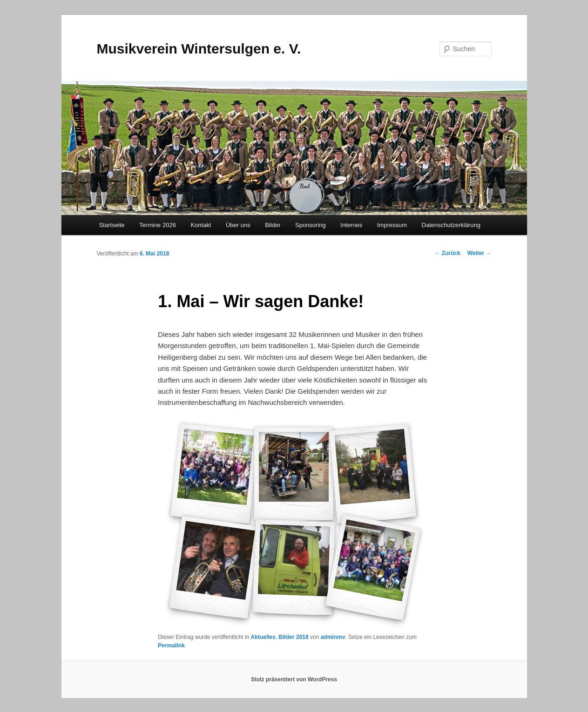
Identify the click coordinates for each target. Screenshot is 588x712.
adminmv (333, 637)
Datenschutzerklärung (451, 225)
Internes (351, 225)
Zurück (447, 253)
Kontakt (201, 225)
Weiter (480, 253)
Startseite (112, 225)
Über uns (238, 225)
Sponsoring (311, 225)
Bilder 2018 (294, 637)
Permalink (171, 645)
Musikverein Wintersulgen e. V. (199, 49)
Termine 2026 (158, 225)
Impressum (392, 225)
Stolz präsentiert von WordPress (294, 679)
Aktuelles (263, 637)
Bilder (273, 225)
